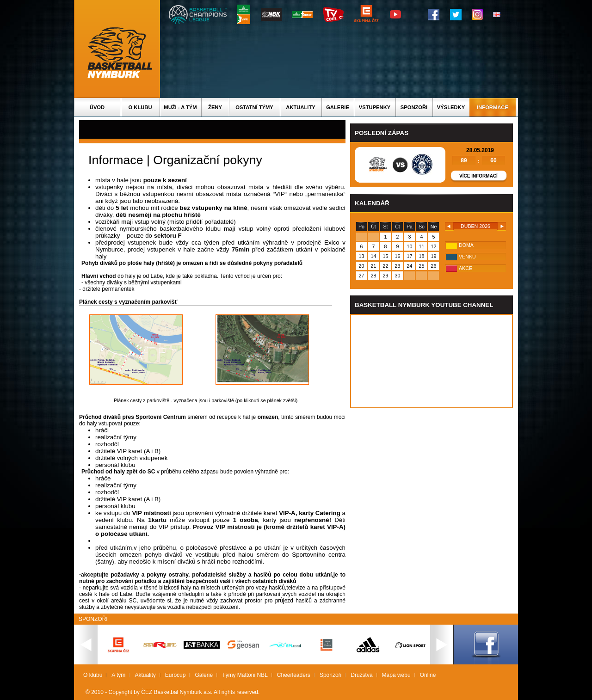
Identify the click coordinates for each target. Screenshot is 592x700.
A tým (118, 675)
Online (428, 675)
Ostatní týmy (254, 107)
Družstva (361, 675)
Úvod (97, 107)
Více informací (478, 176)
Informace (493, 107)
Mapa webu (396, 675)
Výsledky (451, 107)
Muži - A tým (180, 107)
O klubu (140, 107)
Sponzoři (414, 107)
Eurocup (176, 675)
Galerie (338, 107)
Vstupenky (375, 107)
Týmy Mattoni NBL (245, 675)
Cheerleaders (294, 675)
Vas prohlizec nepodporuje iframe (432, 361)
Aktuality (300, 107)
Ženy (215, 107)
